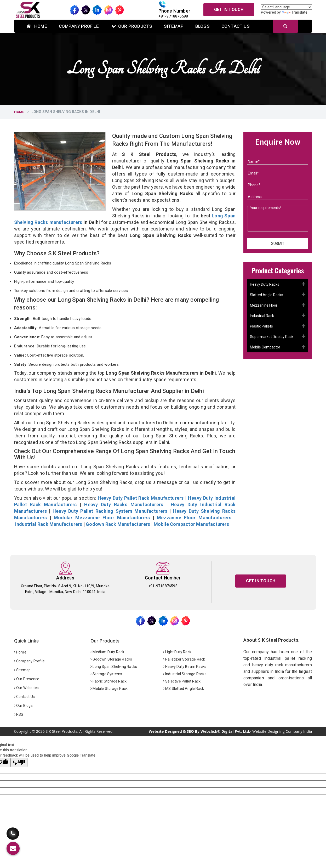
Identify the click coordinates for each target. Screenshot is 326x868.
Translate (295, 12)
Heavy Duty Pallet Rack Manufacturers (141, 498)
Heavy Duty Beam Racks (185, 667)
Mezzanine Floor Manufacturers (194, 518)
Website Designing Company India (282, 731)
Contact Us (236, 26)
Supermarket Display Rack (272, 337)
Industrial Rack (262, 316)
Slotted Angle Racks (267, 295)
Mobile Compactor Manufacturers (191, 524)
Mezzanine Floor (264, 305)
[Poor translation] (19, 762)
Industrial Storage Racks (185, 674)
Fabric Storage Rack (108, 681)
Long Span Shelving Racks (114, 667)
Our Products (132, 26)
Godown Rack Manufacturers (118, 524)
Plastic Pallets (261, 326)
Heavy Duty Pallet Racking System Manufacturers (110, 511)
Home (37, 26)
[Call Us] (13, 830)
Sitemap (174, 26)
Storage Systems (106, 674)
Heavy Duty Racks (265, 284)
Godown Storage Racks (111, 659)
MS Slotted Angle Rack (184, 689)
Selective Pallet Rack (182, 681)
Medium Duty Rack (107, 652)
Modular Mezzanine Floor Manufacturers (102, 518)
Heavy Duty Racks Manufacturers (124, 505)
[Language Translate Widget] (287, 7)
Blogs (202, 26)
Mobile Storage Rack (109, 689)
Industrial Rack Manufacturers (49, 524)
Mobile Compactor (265, 347)
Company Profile (79, 26)
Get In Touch (229, 10)
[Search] (285, 26)
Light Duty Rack (177, 652)
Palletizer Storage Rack (184, 659)
